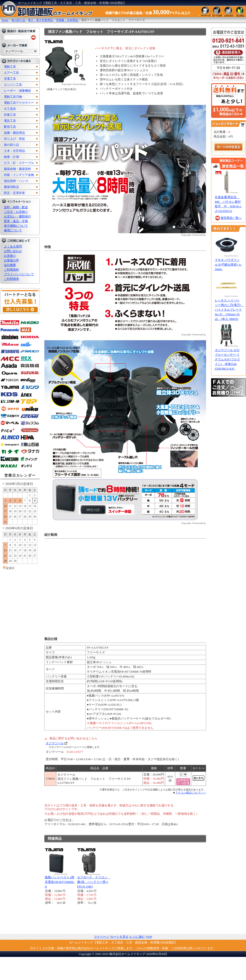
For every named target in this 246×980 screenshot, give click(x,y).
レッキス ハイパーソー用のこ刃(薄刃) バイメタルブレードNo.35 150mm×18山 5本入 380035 (229, 310)
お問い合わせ (13, 251)
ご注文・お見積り (16, 212)
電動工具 (10, 67)
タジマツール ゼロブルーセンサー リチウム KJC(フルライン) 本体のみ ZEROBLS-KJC (227, 359)
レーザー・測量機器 (17, 91)
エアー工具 (11, 73)
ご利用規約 (11, 270)
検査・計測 (11, 157)
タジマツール (55, 743)
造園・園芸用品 (14, 133)
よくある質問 (13, 247)
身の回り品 (11, 145)
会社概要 (10, 265)
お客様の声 (11, 260)
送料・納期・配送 (16, 207)
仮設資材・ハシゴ (16, 181)
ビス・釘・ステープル (19, 163)
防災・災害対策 (14, 193)
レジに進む (137, 937)
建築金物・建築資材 (17, 169)
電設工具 (10, 121)
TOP (149, 937)
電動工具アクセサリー (19, 103)
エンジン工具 (13, 85)
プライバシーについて (19, 274)
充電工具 (10, 79)
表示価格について (16, 226)
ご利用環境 (11, 279)
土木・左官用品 (14, 151)
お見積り (10, 256)
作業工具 (10, 115)
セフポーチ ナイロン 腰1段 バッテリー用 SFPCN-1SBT (94, 882)
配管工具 (10, 127)
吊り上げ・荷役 (14, 139)
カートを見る (119, 937)
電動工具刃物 (13, 97)
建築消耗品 (11, 187)
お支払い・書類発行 (17, 216)
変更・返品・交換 (16, 221)
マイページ (102, 937)
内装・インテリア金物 (19, 175)
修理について (13, 230)
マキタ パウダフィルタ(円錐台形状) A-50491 (228, 265)
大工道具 (10, 109)
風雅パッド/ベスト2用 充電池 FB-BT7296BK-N (60, 882)
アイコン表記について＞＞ (191, 793)
